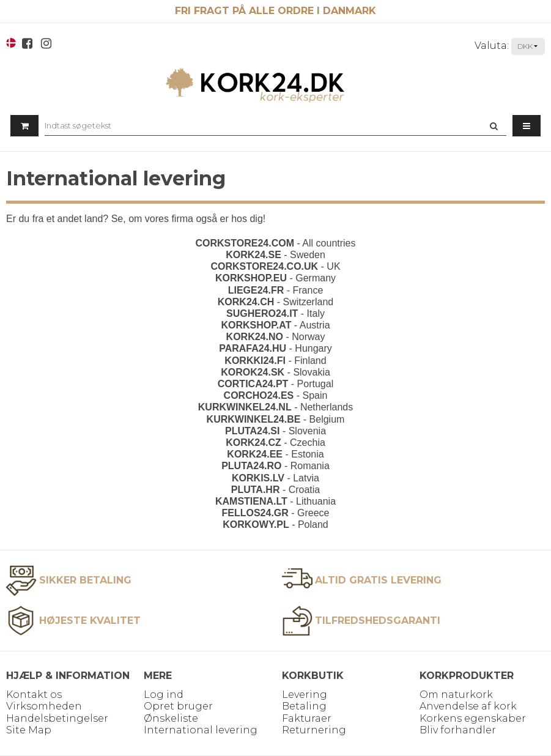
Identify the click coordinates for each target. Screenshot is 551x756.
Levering (305, 695)
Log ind (164, 695)
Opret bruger (178, 706)
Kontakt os (34, 695)
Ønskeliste (171, 718)
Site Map (29, 730)
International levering (201, 730)
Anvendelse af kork (468, 706)
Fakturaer (307, 718)
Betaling (304, 706)
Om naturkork (456, 695)
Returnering (314, 730)
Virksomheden (44, 706)
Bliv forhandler (458, 730)
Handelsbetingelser (57, 718)
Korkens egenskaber (473, 718)
